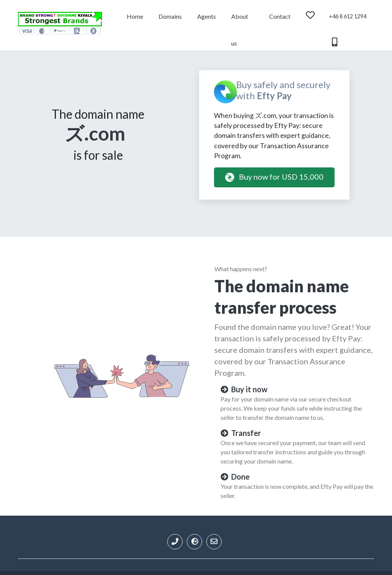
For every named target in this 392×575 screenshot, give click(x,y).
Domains (170, 16)
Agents (207, 16)
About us (240, 21)
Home (135, 16)
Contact (280, 16)
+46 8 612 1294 (348, 21)
